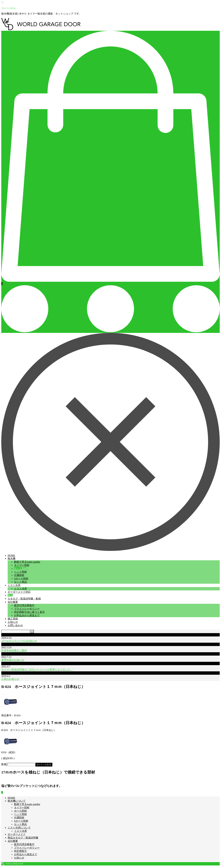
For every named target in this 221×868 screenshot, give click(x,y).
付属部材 (19, 575)
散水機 (11, 558)
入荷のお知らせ (10, 679)
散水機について (17, 801)
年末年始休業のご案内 (14, 650)
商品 (10, 595)
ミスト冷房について (19, 828)
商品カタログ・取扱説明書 (23, 838)
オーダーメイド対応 (19, 592)
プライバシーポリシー (27, 609)
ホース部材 (20, 568)
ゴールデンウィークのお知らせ (19, 641)
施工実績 (13, 619)
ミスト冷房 (14, 585)
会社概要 (13, 602)
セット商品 (20, 582)
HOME (11, 555)
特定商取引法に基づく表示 (29, 612)
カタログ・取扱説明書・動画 (24, 599)
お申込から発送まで (26, 854)
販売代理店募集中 (24, 605)
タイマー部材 (22, 565)
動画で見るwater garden (27, 562)
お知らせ (13, 622)
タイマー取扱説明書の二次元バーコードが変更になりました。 (37, 670)
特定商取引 (20, 851)
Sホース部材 (21, 579)
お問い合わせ (15, 625)
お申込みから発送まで (27, 615)
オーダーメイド (17, 834)
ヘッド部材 (20, 572)
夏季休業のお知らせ (13, 660)
